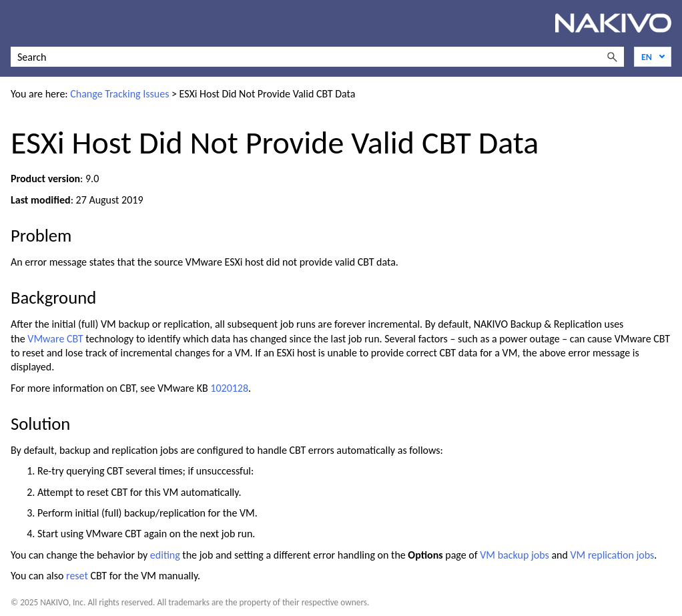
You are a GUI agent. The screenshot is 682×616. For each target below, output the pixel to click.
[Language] (653, 57)
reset (77, 576)
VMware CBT (55, 339)
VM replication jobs (613, 555)
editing (165, 555)
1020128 (229, 388)
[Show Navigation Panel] (18, 23)
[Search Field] (317, 57)
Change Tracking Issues (119, 94)
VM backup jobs (515, 555)
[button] (612, 57)
